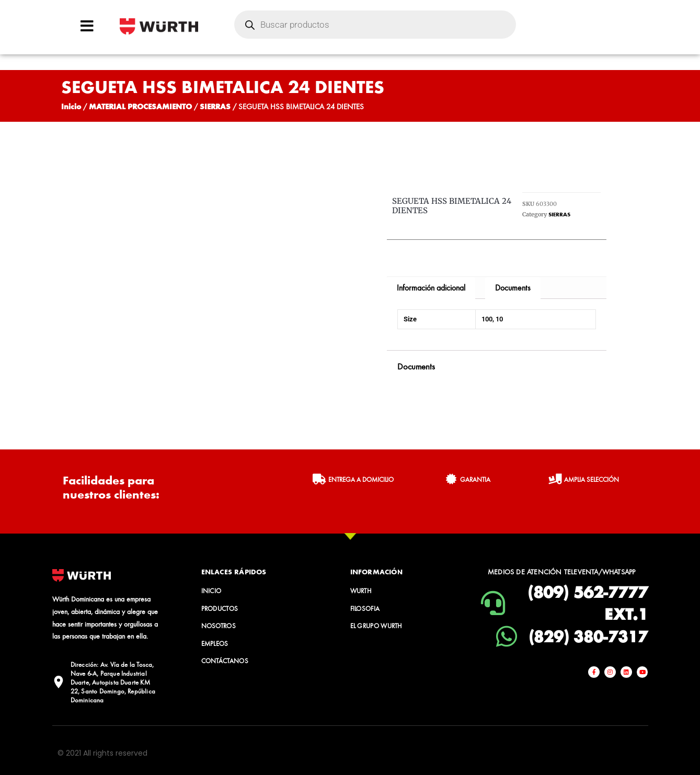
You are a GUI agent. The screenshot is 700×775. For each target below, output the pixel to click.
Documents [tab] (513, 288)
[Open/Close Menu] (87, 26)
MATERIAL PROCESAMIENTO (140, 106)
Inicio (71, 106)
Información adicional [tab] (431, 288)
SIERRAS (215, 106)
